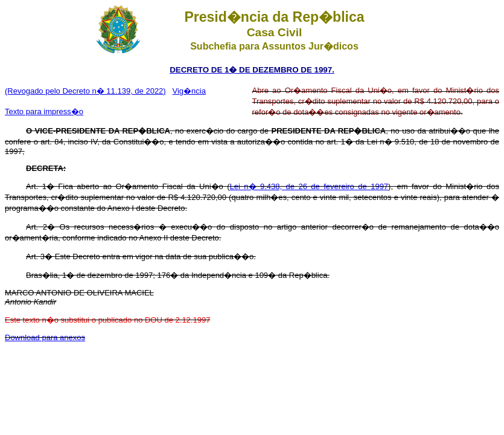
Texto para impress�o (44, 111)
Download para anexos (45, 337)
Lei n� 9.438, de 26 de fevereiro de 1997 (309, 186)
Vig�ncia (189, 91)
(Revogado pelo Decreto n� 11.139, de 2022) (85, 91)
